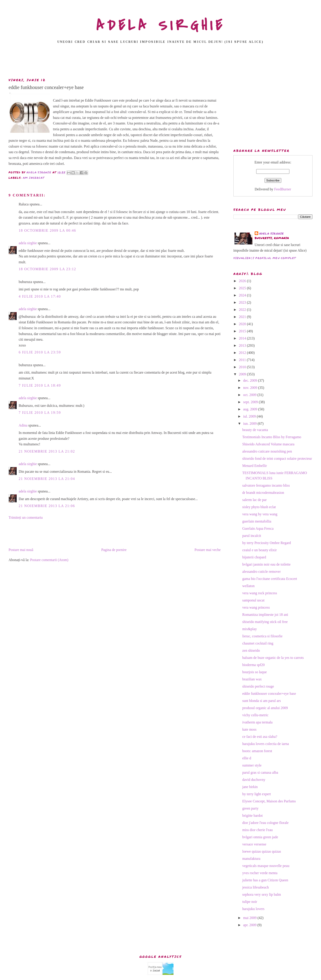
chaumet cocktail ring (258, 643)
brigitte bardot (253, 816)
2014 (243, 338)
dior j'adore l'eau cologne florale (266, 823)
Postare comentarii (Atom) (49, 560)
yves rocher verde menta (260, 873)
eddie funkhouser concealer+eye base (269, 694)
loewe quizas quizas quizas (262, 851)
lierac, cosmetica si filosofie (262, 636)
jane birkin (250, 787)
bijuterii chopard (254, 557)
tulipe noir (250, 902)
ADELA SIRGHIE (161, 26)
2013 (243, 345)
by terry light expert (257, 794)
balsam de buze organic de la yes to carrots (273, 658)
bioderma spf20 (254, 665)
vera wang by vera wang (260, 514)
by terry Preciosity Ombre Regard (267, 543)
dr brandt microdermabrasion (263, 493)
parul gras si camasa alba (260, 772)
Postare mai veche (208, 550)
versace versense (254, 844)
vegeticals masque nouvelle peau (266, 866)
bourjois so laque (255, 672)
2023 (243, 302)
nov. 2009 (251, 388)
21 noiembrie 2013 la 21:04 (47, 479)
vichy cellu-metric (255, 715)
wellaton (248, 586)
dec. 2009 (251, 380)
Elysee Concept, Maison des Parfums (269, 801)
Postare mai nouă (21, 550)
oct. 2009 (250, 395)
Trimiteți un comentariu (26, 517)
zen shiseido (251, 650)
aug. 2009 (251, 409)
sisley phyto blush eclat (259, 507)
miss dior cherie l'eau (258, 830)
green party (250, 808)
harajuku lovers (253, 909)
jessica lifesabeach (256, 887)
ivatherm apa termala (257, 722)
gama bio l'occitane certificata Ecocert (270, 579)
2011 (243, 360)
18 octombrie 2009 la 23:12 (47, 269)
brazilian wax (252, 679)
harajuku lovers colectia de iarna (266, 744)
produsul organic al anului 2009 (265, 708)
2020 (243, 324)
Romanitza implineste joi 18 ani (265, 615)
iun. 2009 (250, 424)
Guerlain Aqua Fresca (258, 528)
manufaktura (251, 859)
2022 (243, 310)
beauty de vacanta (255, 430)
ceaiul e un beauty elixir (260, 550)
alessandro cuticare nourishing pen (267, 451)
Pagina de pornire (114, 550)
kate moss (249, 729)
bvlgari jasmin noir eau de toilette (267, 564)
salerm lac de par (255, 500)
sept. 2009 (251, 402)
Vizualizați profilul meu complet (265, 258)
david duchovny (254, 780)
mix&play (250, 629)
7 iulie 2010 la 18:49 (40, 385)
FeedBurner (283, 189)
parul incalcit (252, 536)
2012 (243, 353)
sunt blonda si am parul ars (262, 701)
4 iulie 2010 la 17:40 (40, 296)
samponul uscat (253, 600)
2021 (243, 317)
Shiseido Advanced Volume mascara (268, 444)
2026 (243, 281)
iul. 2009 (250, 416)
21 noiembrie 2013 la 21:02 (47, 451)
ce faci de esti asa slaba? (260, 737)
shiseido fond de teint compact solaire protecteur (277, 458)
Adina (23, 425)
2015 (243, 331)
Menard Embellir (255, 466)
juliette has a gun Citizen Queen (265, 880)
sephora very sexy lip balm (262, 894)
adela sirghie (28, 243)
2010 (243, 367)
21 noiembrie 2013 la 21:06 (47, 506)
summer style (252, 765)
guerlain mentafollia (257, 521)
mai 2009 (250, 918)
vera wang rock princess (260, 593)
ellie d (247, 758)
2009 (243, 374)
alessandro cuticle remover (261, 572)
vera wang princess (256, 607)
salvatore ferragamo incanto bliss (266, 485)
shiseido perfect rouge (258, 686)
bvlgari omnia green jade (260, 837)
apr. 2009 (250, 925)
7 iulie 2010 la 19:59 (40, 413)
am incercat (34, 178)
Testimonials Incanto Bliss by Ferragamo (272, 437)
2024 (243, 295)
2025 (243, 288)
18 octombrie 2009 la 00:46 (47, 230)
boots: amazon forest (257, 751)
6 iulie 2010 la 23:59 (40, 352)
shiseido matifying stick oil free (265, 622)
